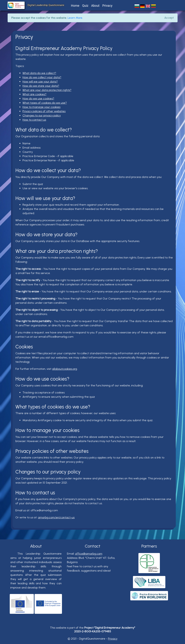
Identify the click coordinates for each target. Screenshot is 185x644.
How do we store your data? (41, 86)
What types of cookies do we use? (45, 103)
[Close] (169, 18)
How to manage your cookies (41, 107)
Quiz (85, 6)
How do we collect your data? (42, 77)
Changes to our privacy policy (42, 115)
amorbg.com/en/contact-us (56, 517)
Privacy (107, 6)
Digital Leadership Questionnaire (46, 5)
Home (75, 6)
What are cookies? (34, 94)
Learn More (75, 18)
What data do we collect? (39, 73)
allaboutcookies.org (65, 369)
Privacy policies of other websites (44, 111)
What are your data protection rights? (47, 90)
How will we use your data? (40, 82)
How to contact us (34, 120)
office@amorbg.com (89, 554)
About (95, 6)
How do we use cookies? (38, 98)
